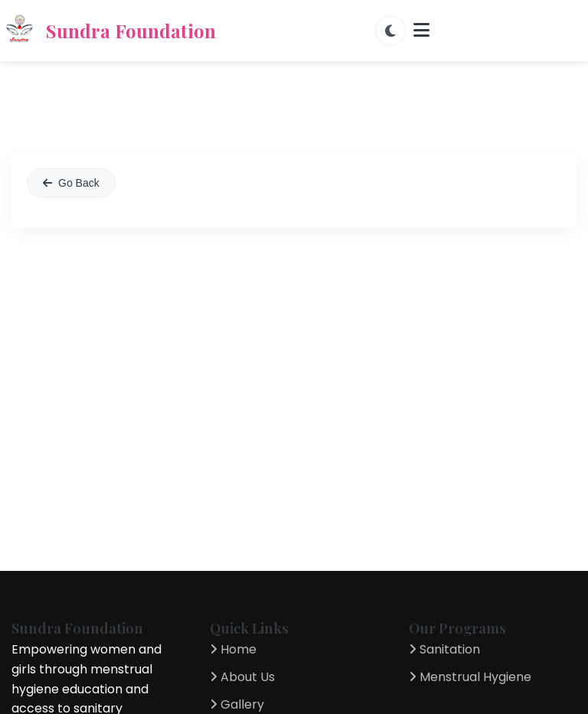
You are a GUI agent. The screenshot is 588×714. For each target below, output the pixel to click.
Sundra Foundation (108, 31)
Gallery (237, 704)
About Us (242, 677)
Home (233, 649)
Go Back (71, 183)
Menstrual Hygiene (470, 677)
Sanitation (444, 649)
